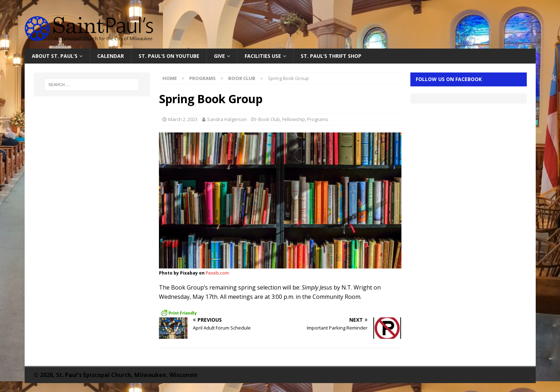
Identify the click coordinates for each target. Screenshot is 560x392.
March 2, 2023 (183, 119)
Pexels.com (217, 273)
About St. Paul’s (55, 56)
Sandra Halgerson (227, 119)
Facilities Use (263, 56)
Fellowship (294, 119)
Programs (202, 78)
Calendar (111, 56)
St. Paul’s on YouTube (169, 56)
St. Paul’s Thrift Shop (331, 56)
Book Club (269, 119)
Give (219, 56)
